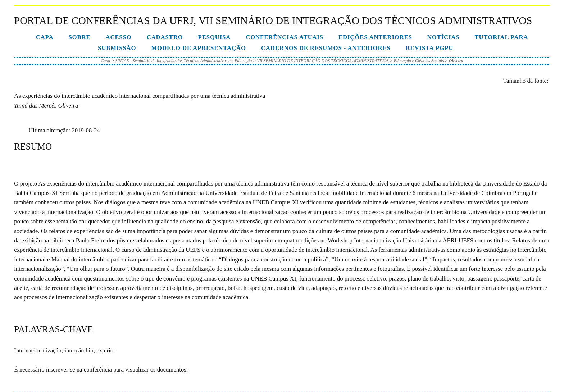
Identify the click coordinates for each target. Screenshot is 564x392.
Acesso (118, 37)
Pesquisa (215, 37)
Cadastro (165, 37)
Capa (45, 37)
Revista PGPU (429, 48)
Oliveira (456, 61)
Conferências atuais (285, 37)
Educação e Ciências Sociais (419, 61)
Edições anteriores (375, 37)
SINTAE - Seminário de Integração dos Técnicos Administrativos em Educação (183, 61)
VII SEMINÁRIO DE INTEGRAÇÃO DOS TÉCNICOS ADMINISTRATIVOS (323, 61)
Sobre (79, 37)
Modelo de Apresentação (198, 48)
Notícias (444, 37)
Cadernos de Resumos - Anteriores (326, 48)
